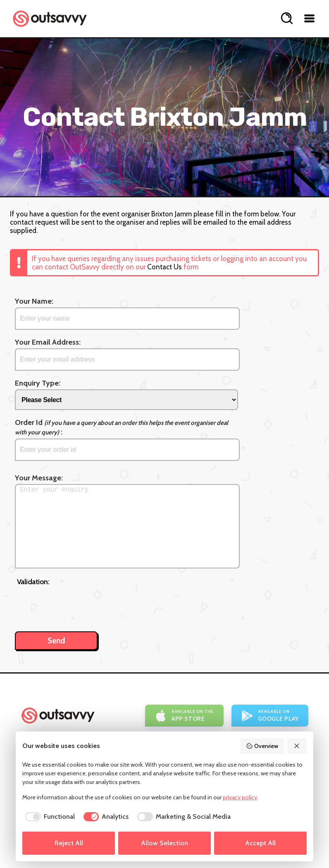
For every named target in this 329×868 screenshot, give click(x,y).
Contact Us (164, 267)
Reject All (69, 843)
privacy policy (240, 797)
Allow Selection (164, 843)
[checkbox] (49, 817)
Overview (262, 746)
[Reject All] (297, 746)
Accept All (260, 843)
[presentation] (80, 604)
